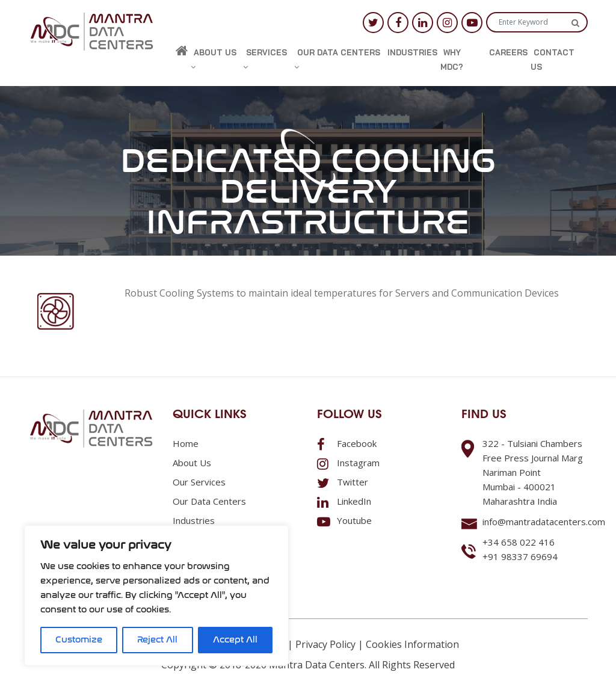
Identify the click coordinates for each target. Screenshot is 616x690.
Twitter (343, 482)
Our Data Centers (337, 59)
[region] (156, 596)
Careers (508, 52)
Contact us (553, 60)
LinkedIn (344, 501)
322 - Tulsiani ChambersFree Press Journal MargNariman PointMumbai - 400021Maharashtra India (533, 472)
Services (265, 59)
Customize (79, 640)
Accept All (235, 640)
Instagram (348, 463)
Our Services (199, 482)
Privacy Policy (325, 644)
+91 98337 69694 (520, 556)
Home (186, 443)
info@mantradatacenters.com (544, 522)
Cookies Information (412, 644)
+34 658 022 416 (519, 542)
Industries (412, 52)
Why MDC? (452, 60)
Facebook (347, 443)
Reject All (157, 640)
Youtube (344, 520)
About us (214, 59)
